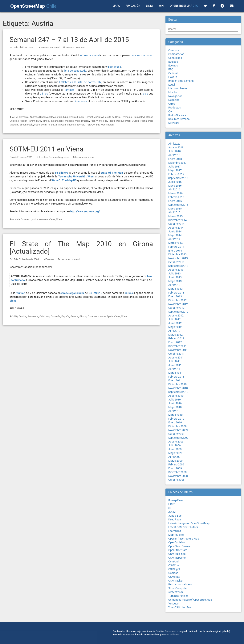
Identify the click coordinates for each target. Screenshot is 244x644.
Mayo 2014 (175, 235)
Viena (52, 219)
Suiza (54, 125)
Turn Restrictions (178, 596)
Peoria (143, 121)
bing (66, 117)
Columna (174, 50)
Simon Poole (26, 125)
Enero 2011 (175, 380)
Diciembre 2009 (177, 426)
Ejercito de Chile (112, 117)
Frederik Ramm (27, 121)
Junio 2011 (175, 365)
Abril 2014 (174, 239)
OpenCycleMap (177, 542)
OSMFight (174, 569)
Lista (149, 6)
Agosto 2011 (176, 358)
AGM (15, 117)
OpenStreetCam (178, 550)
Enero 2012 (175, 342)
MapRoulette (176, 535)
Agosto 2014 (176, 228)
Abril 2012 (174, 331)
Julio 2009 (175, 445)
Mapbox (69, 121)
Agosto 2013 (176, 270)
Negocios (63, 157)
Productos (175, 108)
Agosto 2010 (176, 396)
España (65, 316)
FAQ (171, 69)
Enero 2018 (175, 159)
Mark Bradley (82, 121)
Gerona (74, 316)
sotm (37, 125)
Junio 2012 (175, 323)
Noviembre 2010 (178, 388)
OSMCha (174, 565)
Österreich (93, 316)
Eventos (43, 157)
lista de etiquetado (75, 71)
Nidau (112, 121)
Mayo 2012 (175, 327)
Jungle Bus (175, 516)
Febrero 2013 (176, 293)
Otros (172, 104)
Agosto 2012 (176, 316)
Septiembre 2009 (178, 438)
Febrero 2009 (176, 464)
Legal (172, 85)
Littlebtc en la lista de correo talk (80, 82)
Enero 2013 (175, 296)
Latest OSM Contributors (183, 527)
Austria (58, 117)
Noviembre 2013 (178, 258)
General (53, 157)
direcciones (80, 101)
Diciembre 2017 (177, 163)
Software (174, 123)
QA (170, 111)
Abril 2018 (174, 155)
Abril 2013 (174, 285)
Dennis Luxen (76, 117)
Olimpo (44, 94)
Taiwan (62, 125)
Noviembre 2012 (178, 304)
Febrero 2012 (176, 338)
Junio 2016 (175, 182)
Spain (110, 316)
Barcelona (33, 316)
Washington (107, 125)
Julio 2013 (175, 273)
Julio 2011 (175, 361)
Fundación (133, 6)
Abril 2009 (174, 457)
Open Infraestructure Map (184, 539)
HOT (39, 121)
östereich (26, 219)
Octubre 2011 (176, 354)
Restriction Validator (180, 584)
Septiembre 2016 (178, 178)
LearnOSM (175, 531)
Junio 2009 (175, 449)
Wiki (161, 6)
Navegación (175, 96)
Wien (59, 219)
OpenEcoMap (123, 121)
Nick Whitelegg (99, 121)
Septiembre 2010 (178, 392)
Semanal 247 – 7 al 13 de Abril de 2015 (69, 40)
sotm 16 (45, 125)
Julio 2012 (175, 319)
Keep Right (175, 519)
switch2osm (176, 592)
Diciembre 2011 (177, 346)
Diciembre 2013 (177, 254)
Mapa (116, 6)
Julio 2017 (175, 167)
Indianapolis (57, 121)
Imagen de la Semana (181, 81)
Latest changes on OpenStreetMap (189, 523)
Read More (17, 109)
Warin (96, 125)
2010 (15, 316)
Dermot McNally (94, 117)
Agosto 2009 (176, 442)
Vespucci (174, 604)
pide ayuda (115, 67)
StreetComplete (177, 588)
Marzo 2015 (175, 216)
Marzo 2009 (175, 461)
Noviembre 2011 (178, 350)
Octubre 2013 (176, 262)
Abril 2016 (174, 189)
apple (50, 117)
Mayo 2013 (175, 281)
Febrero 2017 (176, 174)
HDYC (172, 504)
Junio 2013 (175, 277)
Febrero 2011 (176, 377)
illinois (46, 121)
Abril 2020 (174, 144)
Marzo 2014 (175, 243)
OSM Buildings (177, 554)
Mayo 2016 (175, 186)
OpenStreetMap (184, 6)
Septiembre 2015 (178, 205)
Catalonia (45, 316)
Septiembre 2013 (178, 266)
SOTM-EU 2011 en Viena (47, 149)
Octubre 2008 (176, 480)
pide (145, 94)
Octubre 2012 (176, 308)
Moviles (173, 92)
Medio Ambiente (178, 88)
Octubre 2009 (176, 434)
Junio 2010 (175, 403)
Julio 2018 (175, 151)
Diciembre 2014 (177, 220)
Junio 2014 (175, 231)
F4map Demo (176, 500)
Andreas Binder (38, 117)
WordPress (129, 635)
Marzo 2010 (175, 415)
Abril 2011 (174, 369)
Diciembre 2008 (177, 472)
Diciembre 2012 (177, 300)
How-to (173, 77)
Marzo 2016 (175, 193)
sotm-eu (43, 219)
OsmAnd (173, 561)
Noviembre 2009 (178, 430)
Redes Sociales (177, 115)
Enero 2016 (175, 201)
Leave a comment (76, 47)
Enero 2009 (175, 468)
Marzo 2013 (175, 289)
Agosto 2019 (176, 147)
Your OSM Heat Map (180, 607)
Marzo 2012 (175, 335)
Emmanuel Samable (132, 117)
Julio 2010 (175, 400)
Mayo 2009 (175, 453)
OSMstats (174, 577)
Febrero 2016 (176, 197)
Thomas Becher (75, 125)
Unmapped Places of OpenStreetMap (190, 600)
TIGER (89, 125)
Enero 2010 (175, 422)
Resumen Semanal (49, 47)
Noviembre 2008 (178, 476)
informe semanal (90, 55)
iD (169, 508)
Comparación (176, 54)
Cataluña (55, 316)
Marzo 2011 (175, 373)
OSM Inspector (177, 558)
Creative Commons (166, 631)
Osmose (173, 573)
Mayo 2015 (175, 209)
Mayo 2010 (175, 407)
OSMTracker (176, 581)
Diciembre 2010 (177, 384)
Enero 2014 (175, 251)
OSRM (135, 121)
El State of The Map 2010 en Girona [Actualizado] (81, 248)
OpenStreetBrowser (180, 546)
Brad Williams (172, 635)
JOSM (172, 512)
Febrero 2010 (176, 419)
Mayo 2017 (175, 170)
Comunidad (175, 58)
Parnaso (69, 90)
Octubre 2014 (176, 224)
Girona (83, 316)
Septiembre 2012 (178, 312)
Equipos (173, 62)
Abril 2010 (174, 411)
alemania (24, 117)
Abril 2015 (174, 212)
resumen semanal (143, 55)
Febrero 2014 (176, 247)
